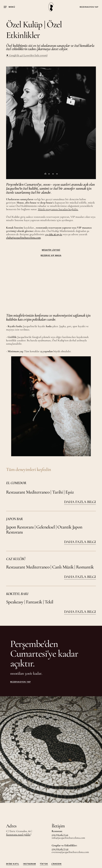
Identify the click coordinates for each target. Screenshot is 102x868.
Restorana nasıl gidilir (18, 834)
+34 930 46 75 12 (60, 849)
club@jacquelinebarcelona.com (23, 238)
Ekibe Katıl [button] (13, 864)
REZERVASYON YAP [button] (21, 682)
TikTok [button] (44, 864)
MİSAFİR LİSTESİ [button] (51, 250)
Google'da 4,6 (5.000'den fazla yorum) (28, 55)
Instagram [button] (29, 864)
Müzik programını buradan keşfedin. (58, 209)
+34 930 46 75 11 (60, 834)
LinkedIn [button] (57, 864)
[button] (9, 7)
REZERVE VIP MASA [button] (51, 255)
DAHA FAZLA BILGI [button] (80, 502)
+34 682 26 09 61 (54, 234)
